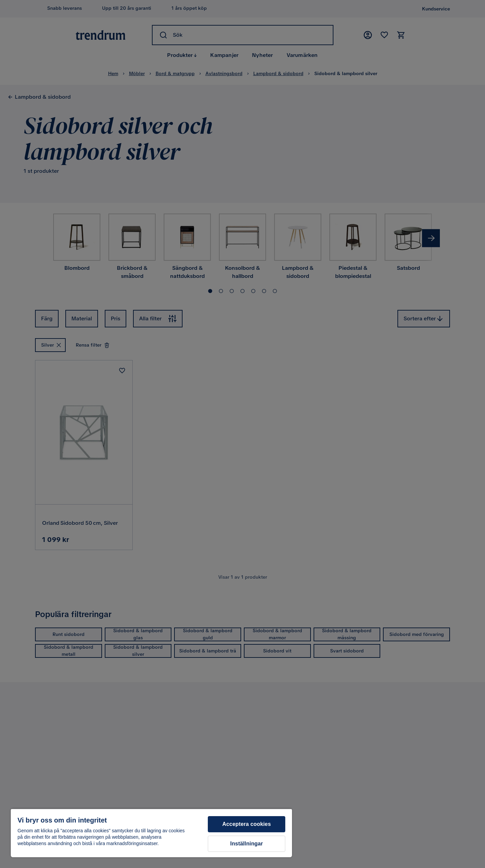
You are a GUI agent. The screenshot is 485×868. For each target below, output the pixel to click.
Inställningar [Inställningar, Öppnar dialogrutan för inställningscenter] (247, 844)
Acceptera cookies (247, 824)
